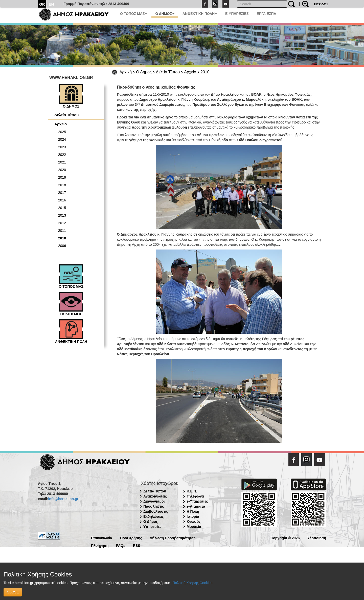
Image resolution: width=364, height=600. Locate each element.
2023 (62, 147)
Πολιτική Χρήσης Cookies (192, 583)
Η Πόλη (193, 511)
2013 (62, 215)
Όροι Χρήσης (131, 538)
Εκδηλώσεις (154, 516)
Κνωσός (194, 522)
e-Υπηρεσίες (197, 501)
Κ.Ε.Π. (192, 491)
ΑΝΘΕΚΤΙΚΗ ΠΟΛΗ (200, 14)
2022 (62, 155)
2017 (62, 193)
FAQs (121, 545)
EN (51, 4)
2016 (62, 200)
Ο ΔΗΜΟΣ (165, 14)
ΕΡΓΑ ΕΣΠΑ (266, 14)
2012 (62, 223)
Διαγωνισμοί (154, 501)
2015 (62, 208)
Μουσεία (194, 527)
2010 (205, 72)
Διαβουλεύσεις (156, 511)
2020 (62, 170)
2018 (62, 185)
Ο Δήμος (144, 72)
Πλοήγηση (100, 545)
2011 (62, 231)
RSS (137, 545)
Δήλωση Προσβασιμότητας (173, 538)
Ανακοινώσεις (155, 496)
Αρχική (126, 72)
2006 (62, 246)
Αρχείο (190, 72)
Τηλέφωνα (195, 496)
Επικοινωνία (102, 538)
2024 (62, 139)
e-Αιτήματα (196, 506)
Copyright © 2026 (285, 538)
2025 (62, 132)
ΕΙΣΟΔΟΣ (321, 4)
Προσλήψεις (154, 506)
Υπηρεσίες (152, 527)
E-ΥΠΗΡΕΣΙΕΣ (237, 14)
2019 (62, 177)
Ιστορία (193, 516)
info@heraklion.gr (63, 499)
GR (42, 4)
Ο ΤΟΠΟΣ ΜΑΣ (134, 14)
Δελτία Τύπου (168, 72)
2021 (62, 162)
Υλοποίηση (317, 538)
